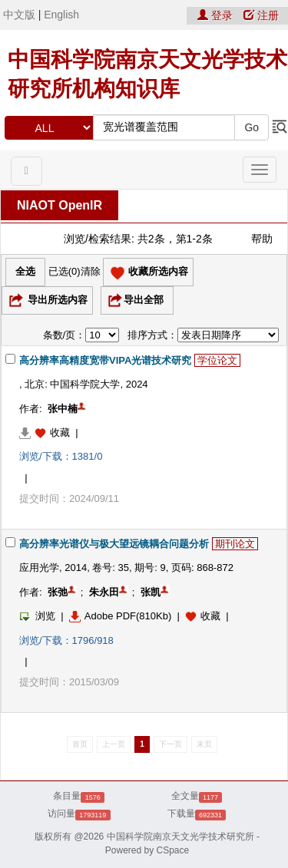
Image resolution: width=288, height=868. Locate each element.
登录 (217, 15)
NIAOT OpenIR (60, 205)
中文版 (19, 15)
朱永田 (104, 592)
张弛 (58, 592)
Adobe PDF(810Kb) (120, 616)
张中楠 (63, 409)
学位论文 (217, 360)
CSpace (173, 850)
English (61, 15)
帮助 (262, 239)
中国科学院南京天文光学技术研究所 (180, 837)
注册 (261, 15)
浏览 (37, 616)
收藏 (60, 432)
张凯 (151, 592)
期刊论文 (235, 544)
